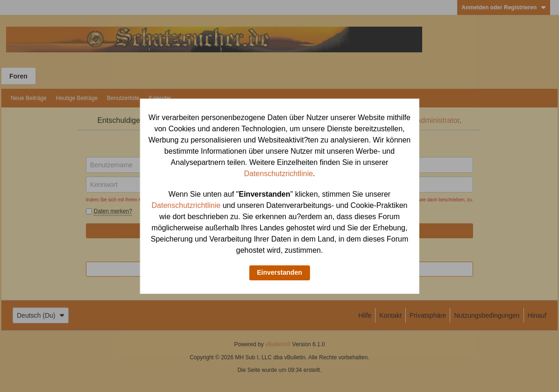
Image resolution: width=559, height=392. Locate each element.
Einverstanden (279, 272)
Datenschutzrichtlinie (278, 174)
